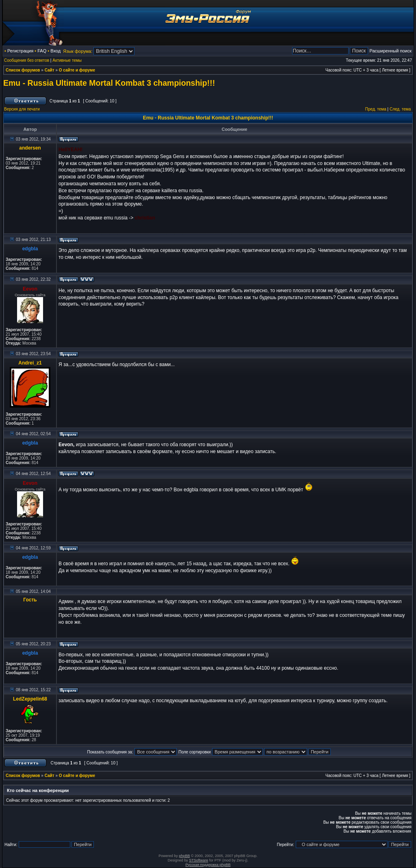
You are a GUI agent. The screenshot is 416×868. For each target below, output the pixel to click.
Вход (55, 51)
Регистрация (20, 51)
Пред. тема (376, 109)
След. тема (400, 109)
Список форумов (23, 70)
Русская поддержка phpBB (208, 865)
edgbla (30, 249)
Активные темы (67, 60)
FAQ (42, 51)
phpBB (184, 856)
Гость (30, 600)
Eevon (30, 289)
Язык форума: (78, 51)
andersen (30, 148)
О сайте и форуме (77, 70)
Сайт (50, 70)
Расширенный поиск (390, 51)
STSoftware (198, 860)
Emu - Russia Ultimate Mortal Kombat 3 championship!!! (109, 83)
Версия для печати (22, 109)
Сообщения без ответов (27, 60)
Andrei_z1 (30, 363)
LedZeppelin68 (30, 699)
